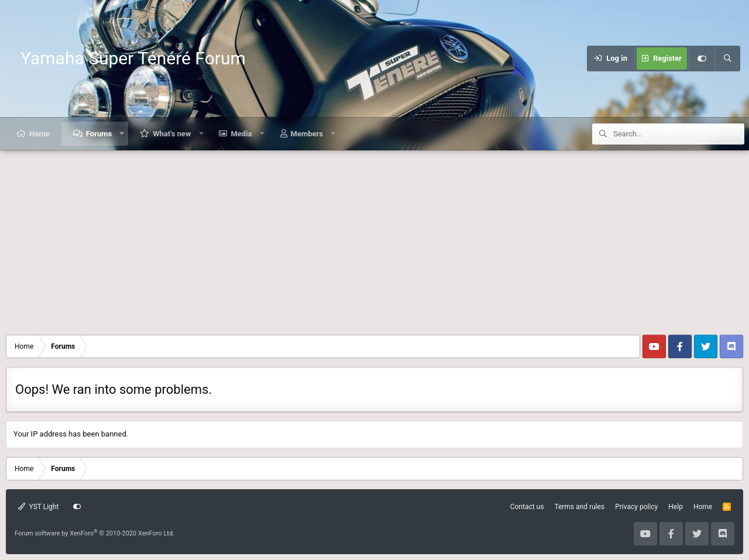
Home (39, 134)
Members (307, 134)
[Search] (727, 59)
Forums (99, 134)
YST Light (38, 507)
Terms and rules (579, 507)
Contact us (527, 507)
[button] (122, 134)
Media (241, 134)
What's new (172, 134)
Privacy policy (636, 507)
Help (676, 507)
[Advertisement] (374, 238)
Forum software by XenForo (95, 533)
